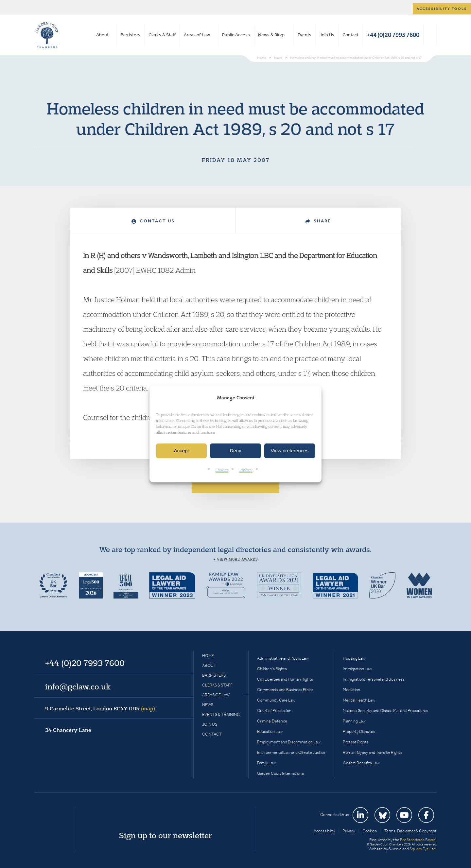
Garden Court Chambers (47, 35)
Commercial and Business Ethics (285, 690)
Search (430, 35)
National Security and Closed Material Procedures (385, 711)
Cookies (222, 470)
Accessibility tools (442, 9)
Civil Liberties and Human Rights (285, 679)
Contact (350, 35)
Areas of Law (197, 35)
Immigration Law (357, 669)
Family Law (266, 763)
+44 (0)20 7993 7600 (393, 35)
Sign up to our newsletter (166, 835)
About (102, 35)
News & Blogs (272, 35)
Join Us (327, 35)
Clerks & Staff (162, 35)
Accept (182, 451)
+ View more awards (236, 559)
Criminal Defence (272, 721)
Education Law (270, 731)
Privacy (246, 470)
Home (208, 656)
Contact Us (153, 221)
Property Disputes (359, 731)
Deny (235, 451)
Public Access (236, 35)
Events (305, 35)
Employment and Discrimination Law (289, 742)
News (208, 705)
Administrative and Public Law (283, 658)
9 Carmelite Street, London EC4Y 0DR (100, 708)
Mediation (351, 690)
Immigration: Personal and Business (374, 679)
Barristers (131, 35)
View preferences (290, 451)
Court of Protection (274, 711)
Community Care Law (276, 700)
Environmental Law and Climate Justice (291, 752)
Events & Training (221, 714)
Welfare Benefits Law (361, 763)
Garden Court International (281, 773)
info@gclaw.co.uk (78, 686)
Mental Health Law (359, 700)
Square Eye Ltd (423, 849)
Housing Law (354, 658)
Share (318, 221)
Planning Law (354, 721)
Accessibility (324, 831)
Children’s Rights (272, 669)
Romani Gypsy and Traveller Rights (373, 752)
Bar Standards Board (418, 840)
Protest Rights (356, 742)
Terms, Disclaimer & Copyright (410, 831)
